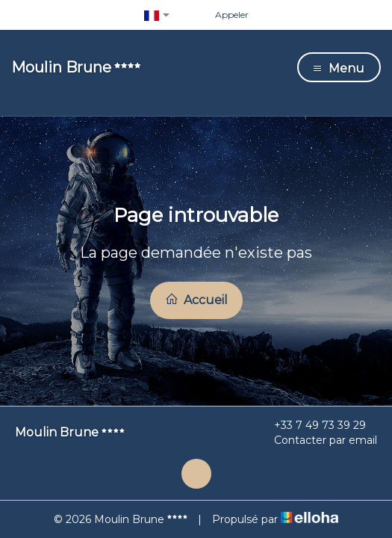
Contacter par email (317, 440)
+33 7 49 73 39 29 (311, 425)
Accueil (196, 300)
